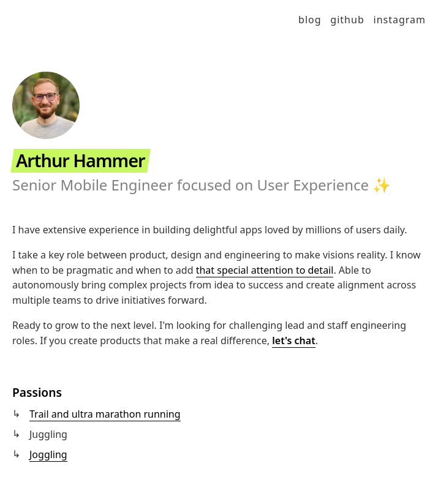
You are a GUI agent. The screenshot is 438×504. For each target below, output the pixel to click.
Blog (310, 20)
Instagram (400, 20)
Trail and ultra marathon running (105, 414)
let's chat (293, 340)
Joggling (48, 454)
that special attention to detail (265, 270)
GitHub (347, 20)
